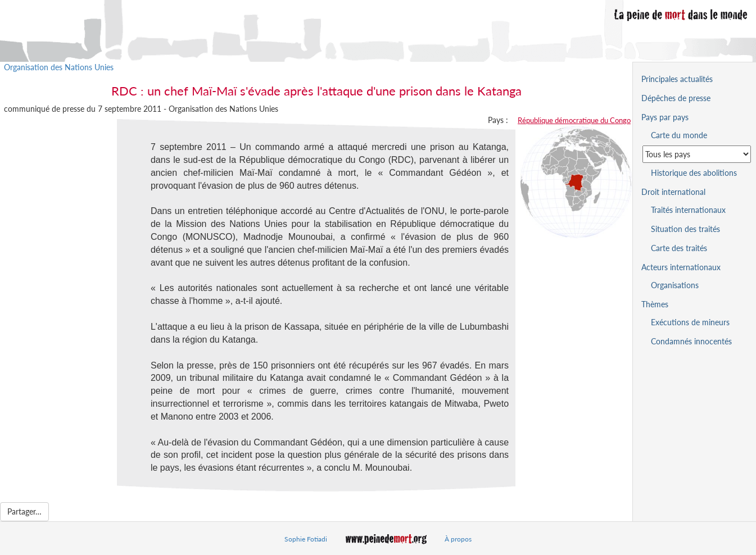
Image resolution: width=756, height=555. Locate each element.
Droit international (673, 192)
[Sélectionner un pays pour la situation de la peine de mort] (697, 154)
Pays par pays (665, 117)
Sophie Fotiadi (306, 539)
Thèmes (655, 304)
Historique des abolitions (694, 173)
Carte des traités (679, 248)
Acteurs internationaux (681, 267)
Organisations (675, 285)
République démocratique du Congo (574, 120)
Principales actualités (677, 79)
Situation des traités (685, 229)
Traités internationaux (688, 210)
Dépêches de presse (676, 98)
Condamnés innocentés (691, 341)
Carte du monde (679, 135)
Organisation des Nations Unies (59, 67)
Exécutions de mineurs (690, 322)
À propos (458, 539)
